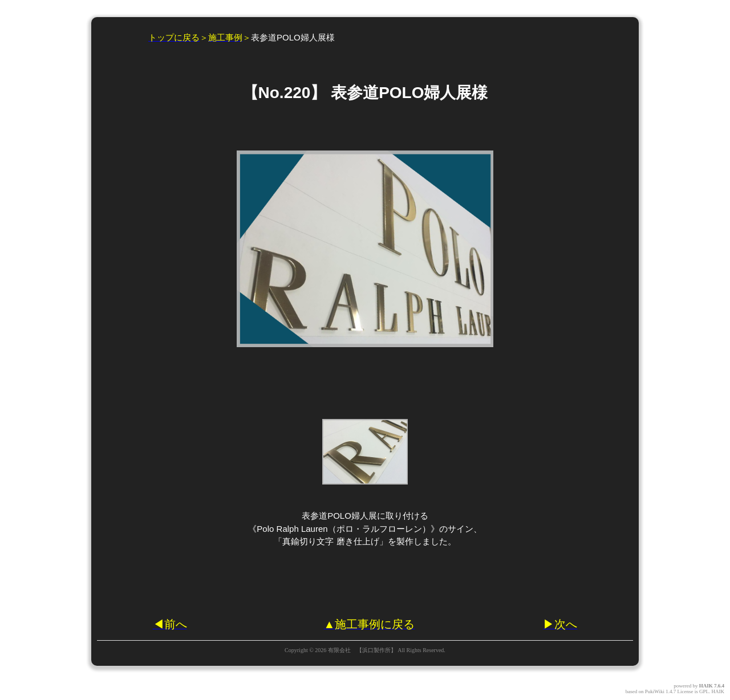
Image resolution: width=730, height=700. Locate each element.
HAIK (706, 686)
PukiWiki (655, 691)
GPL (704, 691)
